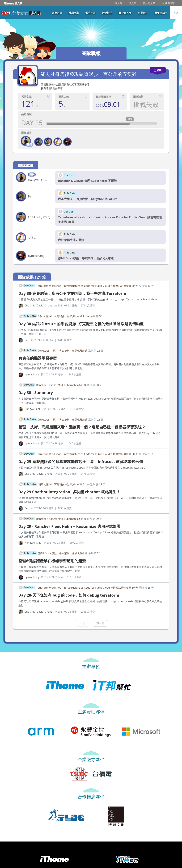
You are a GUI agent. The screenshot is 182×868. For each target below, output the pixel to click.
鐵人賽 (118, 3)
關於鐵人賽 (125, 13)
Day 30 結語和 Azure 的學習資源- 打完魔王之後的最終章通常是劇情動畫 (81, 324)
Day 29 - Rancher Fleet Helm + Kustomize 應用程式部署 (69, 526)
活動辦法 (107, 13)
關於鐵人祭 (149, 3)
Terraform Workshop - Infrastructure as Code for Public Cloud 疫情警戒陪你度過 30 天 (110, 219)
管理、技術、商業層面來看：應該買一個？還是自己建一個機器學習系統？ (82, 427)
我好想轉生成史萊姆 (71, 240)
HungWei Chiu (38, 180)
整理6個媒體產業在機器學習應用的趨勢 (52, 561)
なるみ (32, 237)
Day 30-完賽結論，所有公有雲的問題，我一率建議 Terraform (72, 293)
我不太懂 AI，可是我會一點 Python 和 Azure (88, 199)
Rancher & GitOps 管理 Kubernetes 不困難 (88, 181)
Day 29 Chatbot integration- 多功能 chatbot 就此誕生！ (69, 492)
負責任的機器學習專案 (38, 358)
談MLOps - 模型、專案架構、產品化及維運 (86, 258)
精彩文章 (74, 13)
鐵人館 (132, 3)
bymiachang (36, 256)
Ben (31, 196)
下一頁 (100, 623)
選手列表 (90, 13)
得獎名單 (57, 13)
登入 (176, 13)
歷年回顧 (160, 13)
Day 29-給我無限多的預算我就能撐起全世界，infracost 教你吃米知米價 (81, 461)
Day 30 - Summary (36, 392)
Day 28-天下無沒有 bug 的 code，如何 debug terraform (69, 595)
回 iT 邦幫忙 (169, 3)
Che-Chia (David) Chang (39, 217)
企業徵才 (143, 13)
